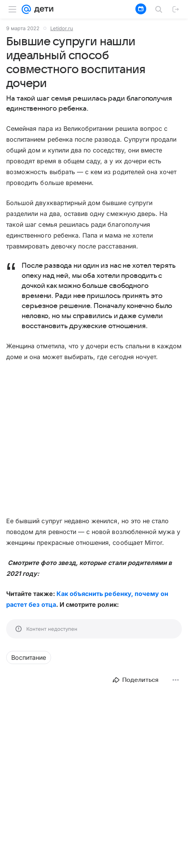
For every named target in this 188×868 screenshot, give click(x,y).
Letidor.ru (62, 28)
